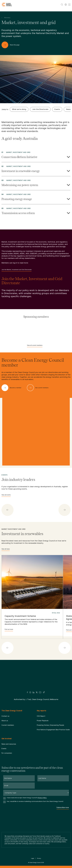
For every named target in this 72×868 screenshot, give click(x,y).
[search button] (62, 5)
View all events (6, 495)
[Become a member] (13, 388)
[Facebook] (27, 692)
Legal (33, 858)
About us (5, 721)
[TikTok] (44, 692)
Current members (8, 725)
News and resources (9, 744)
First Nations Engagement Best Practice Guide (53, 730)
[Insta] (30, 692)
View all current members (35, 346)
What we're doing (19, 109)
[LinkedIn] (34, 692)
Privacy (39, 858)
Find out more (9, 630)
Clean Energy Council (35, 862)
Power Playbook (43, 721)
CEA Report (41, 716)
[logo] (7, 5)
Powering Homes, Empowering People (50, 725)
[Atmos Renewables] (36, 334)
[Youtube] (40, 692)
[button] (8, 510)
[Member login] (66, 5)
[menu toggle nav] (69, 5)
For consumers (7, 753)
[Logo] (36, 678)
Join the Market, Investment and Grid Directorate (17, 270)
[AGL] (36, 329)
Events (57, 109)
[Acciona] (36, 325)
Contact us (5, 716)
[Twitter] (37, 692)
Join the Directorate (40, 109)
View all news (6, 549)
